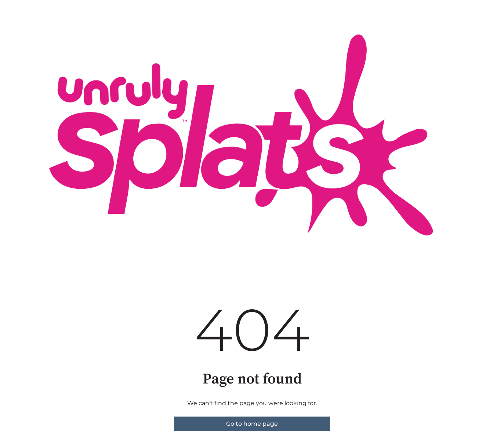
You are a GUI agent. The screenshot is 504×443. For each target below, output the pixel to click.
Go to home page (252, 424)
